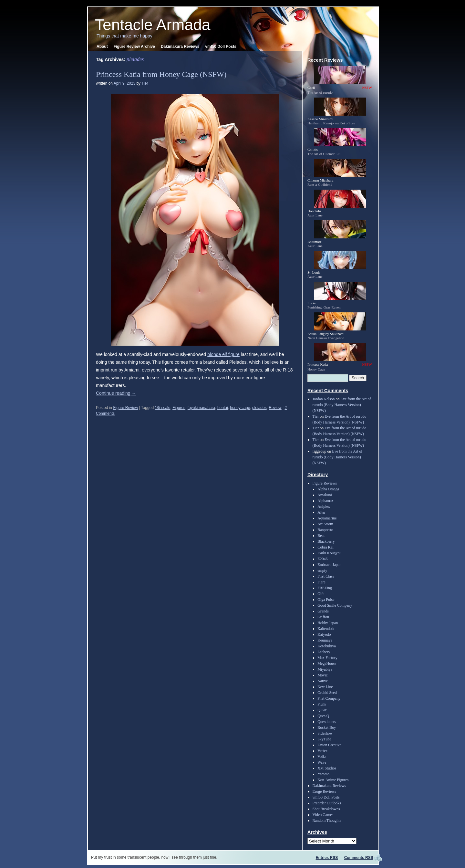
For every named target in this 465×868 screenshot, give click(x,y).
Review (275, 408)
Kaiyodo (324, 634)
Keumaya (325, 640)
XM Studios (327, 768)
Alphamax (325, 501)
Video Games (323, 815)
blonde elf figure (223, 354)
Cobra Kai (325, 547)
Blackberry (326, 541)
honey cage (240, 408)
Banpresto (325, 530)
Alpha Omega (328, 489)
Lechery (324, 652)
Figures (179, 408)
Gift (320, 594)
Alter (321, 512)
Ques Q (323, 716)
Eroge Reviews (324, 791)
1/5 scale (162, 408)
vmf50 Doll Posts (221, 47)
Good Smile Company (335, 605)
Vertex (322, 751)
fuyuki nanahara (201, 408)
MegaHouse (327, 664)
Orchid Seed (327, 693)
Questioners (327, 722)
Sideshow (325, 733)
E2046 (322, 559)
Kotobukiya (327, 646)
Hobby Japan (328, 623)
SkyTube (324, 739)
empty (322, 570)
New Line (325, 687)
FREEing (325, 588)
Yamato (323, 774)
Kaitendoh (325, 629)
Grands (323, 611)
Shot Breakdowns (326, 809)
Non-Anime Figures (333, 780)
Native (323, 681)
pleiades (259, 408)
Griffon (323, 617)
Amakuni (325, 495)
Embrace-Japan (329, 565)
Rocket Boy (327, 727)
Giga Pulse (326, 600)
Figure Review (125, 408)
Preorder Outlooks (327, 803)
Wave (322, 762)
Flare (321, 582)
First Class (326, 576)
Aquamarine (327, 518)
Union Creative (329, 745)
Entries (327, 858)
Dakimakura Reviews (180, 47)
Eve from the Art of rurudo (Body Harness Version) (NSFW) (342, 405)
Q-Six (322, 710)
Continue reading (116, 393)
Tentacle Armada (153, 25)
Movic (322, 675)
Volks (322, 757)
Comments (359, 858)
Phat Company (329, 698)
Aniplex (324, 507)
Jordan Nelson (324, 399)
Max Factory (327, 658)
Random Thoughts (327, 821)
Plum (321, 704)
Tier (145, 83)
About (102, 47)
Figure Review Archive (134, 47)
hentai (223, 408)
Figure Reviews (325, 483)
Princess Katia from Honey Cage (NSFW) (161, 74)
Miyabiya (325, 669)
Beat (321, 536)
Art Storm (325, 524)
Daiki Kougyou (329, 553)
